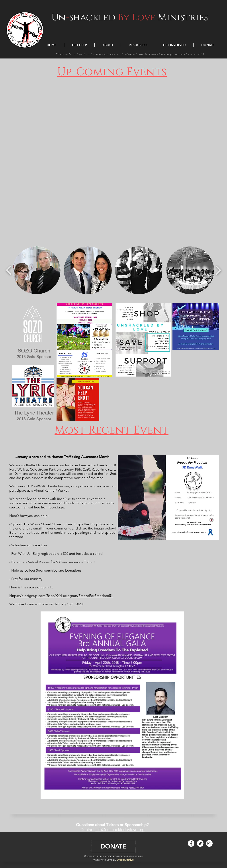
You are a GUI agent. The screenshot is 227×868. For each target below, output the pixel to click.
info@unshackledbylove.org (120, 830)
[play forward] (218, 270)
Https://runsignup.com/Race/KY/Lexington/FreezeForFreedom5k (61, 596)
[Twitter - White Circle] (200, 843)
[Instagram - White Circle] (209, 843)
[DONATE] (113, 846)
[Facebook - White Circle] (191, 843)
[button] (79, 45)
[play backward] (9, 270)
